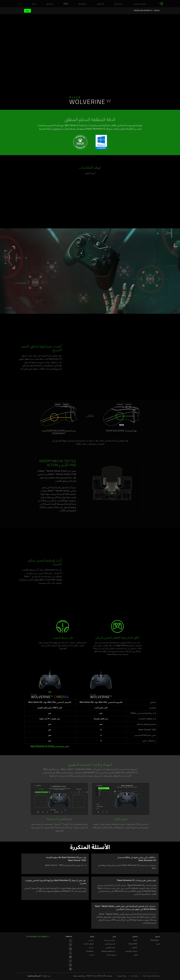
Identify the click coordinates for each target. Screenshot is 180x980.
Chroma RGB (133, 944)
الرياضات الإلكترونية (131, 951)
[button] (19, 4)
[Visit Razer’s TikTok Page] (70, 961)
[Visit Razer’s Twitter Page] (70, 953)
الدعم (114, 937)
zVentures (90, 951)
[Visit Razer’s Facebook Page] (70, 941)
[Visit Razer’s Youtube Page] (70, 957)
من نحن (91, 940)
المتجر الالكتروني (110, 948)
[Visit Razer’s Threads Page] (70, 949)
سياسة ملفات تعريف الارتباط (151, 976)
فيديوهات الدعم (111, 955)
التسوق (157, 937)
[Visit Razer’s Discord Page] (70, 969)
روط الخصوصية (122, 976)
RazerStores (155, 940)
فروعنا (158, 944)
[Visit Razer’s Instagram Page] (70, 945)
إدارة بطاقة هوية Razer (108, 951)
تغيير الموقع (46, 976)
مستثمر (91, 948)
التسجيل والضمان (110, 944)
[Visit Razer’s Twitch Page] (70, 965)
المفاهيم (135, 948)
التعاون (136, 955)
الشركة (92, 937)
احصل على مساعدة (110, 940)
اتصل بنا (92, 955)
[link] (161, 4)
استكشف (135, 937)
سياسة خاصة (135, 976)
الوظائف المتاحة (89, 944)
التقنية (135, 940)
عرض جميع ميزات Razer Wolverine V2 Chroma (50, 746)
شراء (27, 11)
